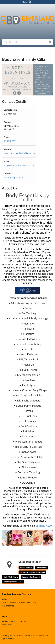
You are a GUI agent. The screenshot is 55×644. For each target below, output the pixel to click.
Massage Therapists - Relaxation (32, 572)
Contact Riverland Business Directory (19, 603)
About (5, 599)
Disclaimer (7, 625)
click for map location (13, 178)
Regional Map (8, 606)
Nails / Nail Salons (11, 577)
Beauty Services (26, 568)
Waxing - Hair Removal (31, 577)
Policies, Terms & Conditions (15, 622)
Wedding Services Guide (13, 582)
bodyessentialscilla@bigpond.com (19, 166)
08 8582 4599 (10, 141)
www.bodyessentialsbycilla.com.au (19, 153)
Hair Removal (42, 568)
